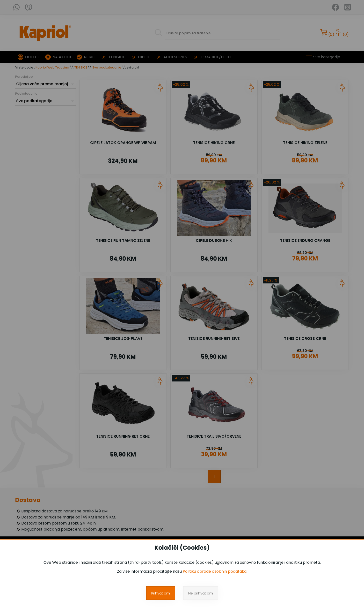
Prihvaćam (161, 593)
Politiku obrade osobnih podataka (215, 571)
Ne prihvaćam (201, 593)
